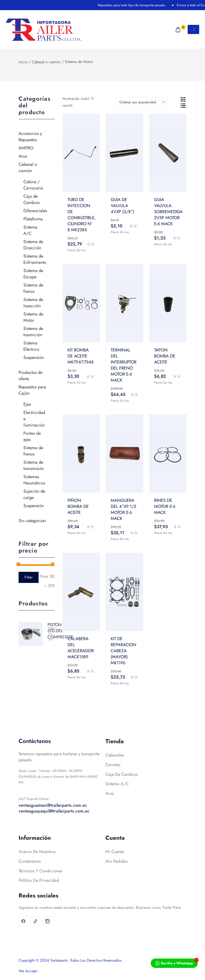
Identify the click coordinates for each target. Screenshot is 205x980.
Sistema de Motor (33, 317)
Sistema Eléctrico (31, 346)
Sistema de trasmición (33, 332)
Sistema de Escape (33, 274)
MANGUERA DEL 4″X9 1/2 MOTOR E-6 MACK (123, 509)
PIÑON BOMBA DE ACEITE (78, 506)
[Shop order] (142, 102)
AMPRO (26, 148)
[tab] (183, 99)
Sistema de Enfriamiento (35, 259)
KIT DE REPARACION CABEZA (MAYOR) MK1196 (123, 651)
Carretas (113, 776)
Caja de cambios (121, 786)
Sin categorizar (32, 521)
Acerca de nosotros (37, 863)
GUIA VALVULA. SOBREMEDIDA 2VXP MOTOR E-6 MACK (168, 212)
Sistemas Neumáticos (34, 480)
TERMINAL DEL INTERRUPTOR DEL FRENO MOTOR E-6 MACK (124, 365)
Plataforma (33, 219)
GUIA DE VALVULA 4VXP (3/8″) (122, 206)
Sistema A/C (30, 230)
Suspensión (34, 357)
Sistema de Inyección (33, 303)
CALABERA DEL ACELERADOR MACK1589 (81, 648)
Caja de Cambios (31, 199)
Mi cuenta (115, 863)
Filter (29, 577)
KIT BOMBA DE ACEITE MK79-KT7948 (81, 356)
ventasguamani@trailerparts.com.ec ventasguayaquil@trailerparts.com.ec (54, 820)
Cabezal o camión (46, 62)
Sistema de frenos (33, 288)
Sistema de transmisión (34, 465)
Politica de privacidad (39, 892)
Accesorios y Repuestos (30, 137)
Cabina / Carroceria (33, 185)
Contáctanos (30, 873)
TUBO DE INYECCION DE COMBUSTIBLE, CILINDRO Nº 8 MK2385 (82, 215)
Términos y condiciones (40, 882)
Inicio (23, 62)
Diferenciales (35, 211)
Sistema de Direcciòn (33, 245)
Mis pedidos (116, 873)
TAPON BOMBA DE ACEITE (165, 356)
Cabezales (115, 767)
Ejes (27, 404)
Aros (23, 156)
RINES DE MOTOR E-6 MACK (165, 506)
